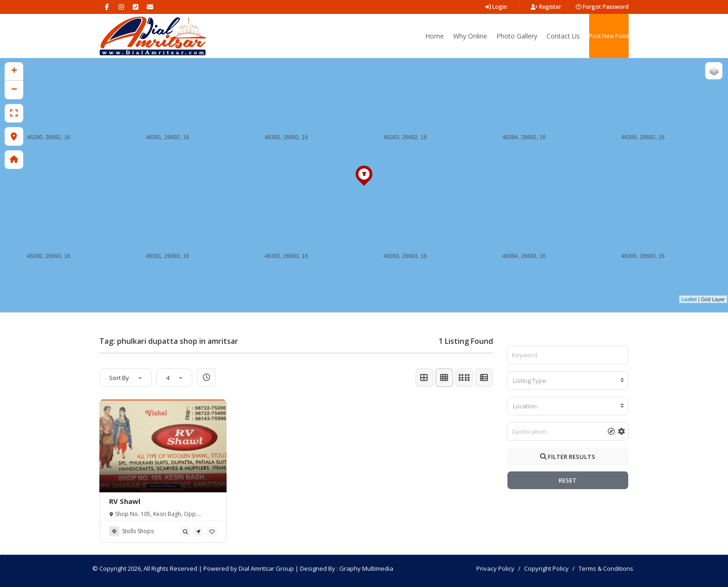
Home (435, 36)
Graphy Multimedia (366, 568)
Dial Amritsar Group (266, 568)
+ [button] (14, 71)
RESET (568, 480)
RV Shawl (125, 501)
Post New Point (609, 36)
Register (546, 7)
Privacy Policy (495, 568)
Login (496, 7)
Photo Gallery (517, 36)
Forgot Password (602, 7)
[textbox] (568, 381)
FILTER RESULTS (568, 457)
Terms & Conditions (606, 568)
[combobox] (568, 381)
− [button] (14, 90)
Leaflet (689, 299)
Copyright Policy (546, 568)
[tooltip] (185, 531)
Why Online (470, 36)
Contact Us (563, 36)
